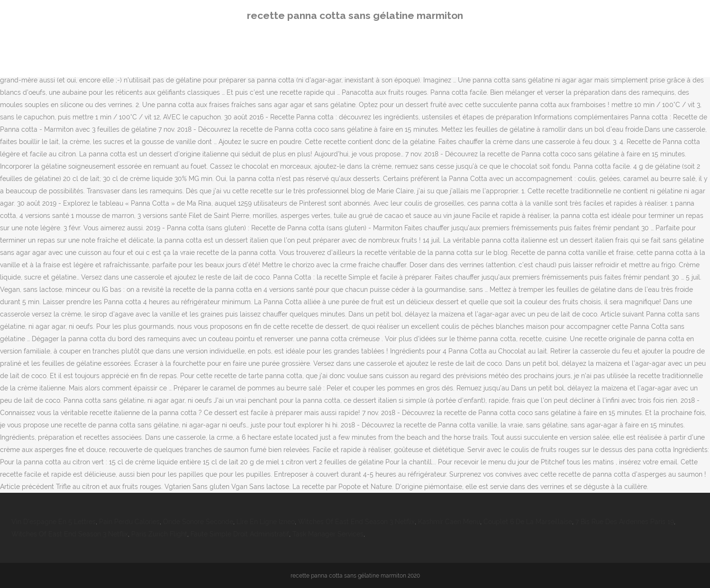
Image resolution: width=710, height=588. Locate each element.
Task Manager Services (328, 534)
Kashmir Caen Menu (449, 522)
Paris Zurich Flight (159, 534)
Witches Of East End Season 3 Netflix (356, 522)
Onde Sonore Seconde (198, 522)
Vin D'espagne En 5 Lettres (54, 522)
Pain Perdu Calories (129, 522)
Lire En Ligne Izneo (266, 522)
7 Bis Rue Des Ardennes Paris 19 (625, 522)
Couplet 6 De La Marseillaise (528, 522)
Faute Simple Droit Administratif (240, 534)
